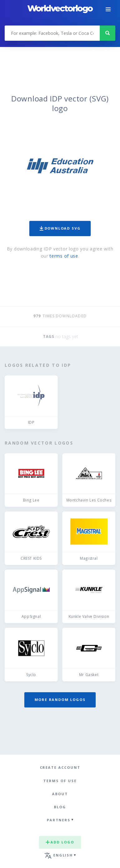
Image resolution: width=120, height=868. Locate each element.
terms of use (64, 256)
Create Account (60, 767)
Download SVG (60, 228)
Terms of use (60, 781)
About (60, 794)
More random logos (60, 700)
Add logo (60, 842)
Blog (60, 807)
